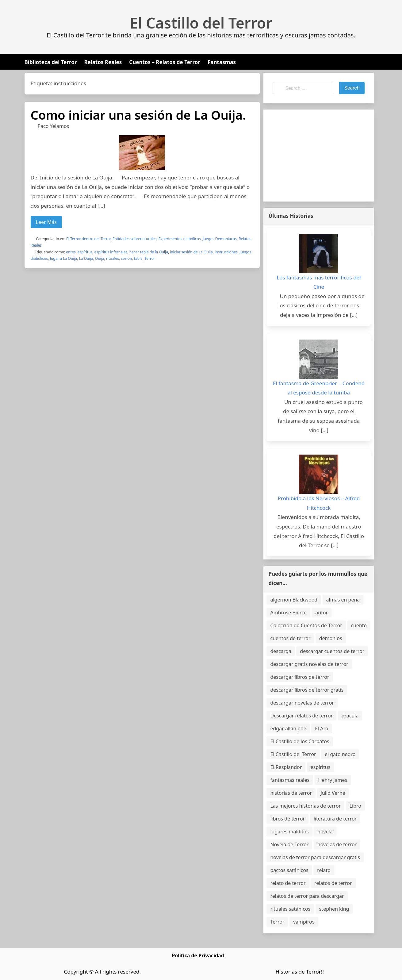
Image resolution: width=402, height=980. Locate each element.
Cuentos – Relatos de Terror (165, 62)
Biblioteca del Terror (51, 62)
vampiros (304, 922)
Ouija (100, 258)
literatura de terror (335, 819)
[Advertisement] (319, 156)
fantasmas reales (290, 780)
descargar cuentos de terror (332, 651)
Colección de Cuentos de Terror (306, 625)
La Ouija (86, 258)
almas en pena (343, 600)
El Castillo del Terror (201, 23)
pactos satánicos (289, 870)
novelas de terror (337, 844)
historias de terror (291, 793)
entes (71, 252)
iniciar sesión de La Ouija (191, 252)
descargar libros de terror (300, 677)
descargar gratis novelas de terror (309, 664)
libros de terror (287, 819)
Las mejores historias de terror (305, 806)
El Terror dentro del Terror (88, 239)
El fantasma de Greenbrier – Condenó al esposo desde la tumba (319, 388)
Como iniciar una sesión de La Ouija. (138, 115)
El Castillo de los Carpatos (300, 741)
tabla (138, 258)
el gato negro (340, 754)
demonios (331, 638)
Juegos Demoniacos (220, 239)
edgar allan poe (288, 728)
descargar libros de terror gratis (307, 690)
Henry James (333, 780)
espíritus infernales (111, 252)
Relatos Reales (103, 62)
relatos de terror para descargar (307, 896)
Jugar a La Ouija (64, 258)
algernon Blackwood (294, 600)
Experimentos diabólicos (180, 239)
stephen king (334, 909)
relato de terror (288, 883)
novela (325, 832)
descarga (281, 651)
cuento (359, 625)
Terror (150, 258)
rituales (113, 258)
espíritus (85, 252)
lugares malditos (289, 832)
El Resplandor (286, 767)
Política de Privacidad (198, 955)
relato (324, 870)
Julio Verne (333, 793)
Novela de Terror (289, 844)
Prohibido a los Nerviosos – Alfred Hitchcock (319, 503)
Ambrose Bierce (288, 613)
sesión (126, 258)
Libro (355, 806)
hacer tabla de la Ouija (149, 252)
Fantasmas (222, 62)
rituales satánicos (290, 909)
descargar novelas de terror (302, 703)
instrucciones (226, 252)
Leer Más (46, 222)
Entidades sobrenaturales (134, 239)
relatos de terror (333, 883)
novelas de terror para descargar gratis (315, 857)
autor (322, 613)
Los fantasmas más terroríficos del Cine (319, 282)
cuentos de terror (290, 638)
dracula (350, 716)
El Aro (322, 728)
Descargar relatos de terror (301, 716)
